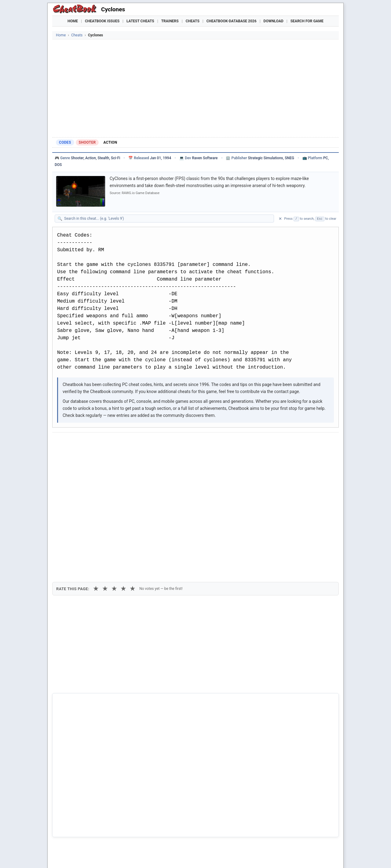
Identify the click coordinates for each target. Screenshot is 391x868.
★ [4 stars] (123, 476)
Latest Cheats (140, 21)
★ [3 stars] (114, 476)
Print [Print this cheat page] (109, 457)
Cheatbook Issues (102, 21)
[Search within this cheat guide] (167, 219)
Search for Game (307, 21)
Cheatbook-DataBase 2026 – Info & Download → (170, 692)
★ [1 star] (96, 476)
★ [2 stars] (105, 476)
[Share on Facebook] (75, 443)
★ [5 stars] (133, 476)
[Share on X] (90, 443)
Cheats (193, 21)
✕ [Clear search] (280, 219)
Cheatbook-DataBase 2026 (232, 21)
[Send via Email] (165, 443)
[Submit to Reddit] (105, 443)
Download (274, 21)
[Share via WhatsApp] (135, 443)
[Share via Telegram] (150, 443)
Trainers (170, 21)
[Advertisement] (195, 88)
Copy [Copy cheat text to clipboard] (84, 457)
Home (73, 21)
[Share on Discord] (120, 443)
